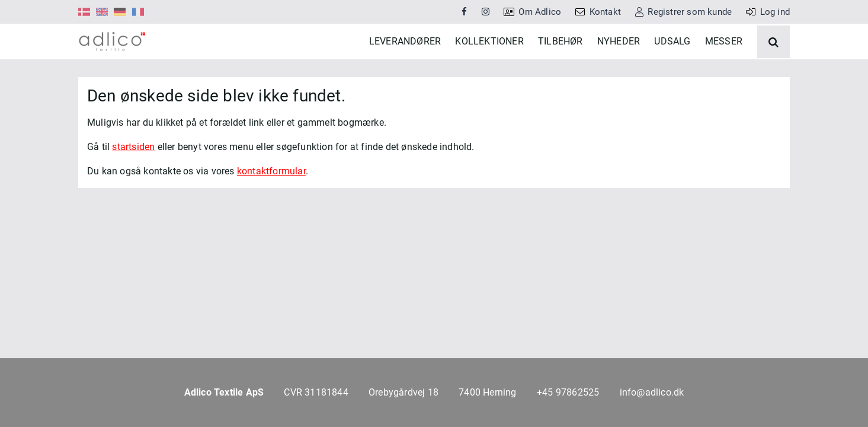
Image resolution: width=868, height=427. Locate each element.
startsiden (133, 182)
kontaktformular (271, 207)
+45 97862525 (568, 392)
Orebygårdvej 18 (403, 392)
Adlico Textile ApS (224, 392)
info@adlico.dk (652, 392)
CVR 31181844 (316, 392)
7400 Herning (487, 392)
